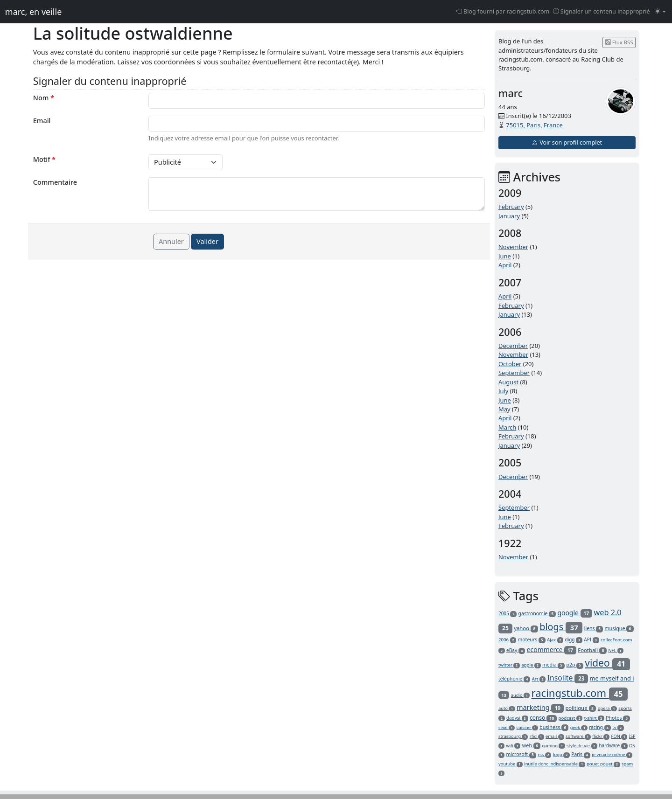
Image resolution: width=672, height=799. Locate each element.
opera (607, 708)
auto (507, 708)
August (508, 382)
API (591, 639)
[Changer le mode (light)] (660, 12)
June (505, 256)
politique (581, 708)
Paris (581, 754)
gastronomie (537, 613)
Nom (44, 98)
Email (42, 121)
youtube (511, 764)
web (531, 745)
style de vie (582, 746)
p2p (575, 665)
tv (618, 727)
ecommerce (552, 650)
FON (619, 736)
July (504, 391)
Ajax (555, 640)
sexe (507, 727)
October (510, 364)
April (505, 265)
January (509, 216)
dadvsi (517, 718)
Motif (44, 159)
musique (619, 628)
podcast (571, 718)
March (507, 427)
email (555, 736)
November (513, 247)
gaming (553, 746)
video (607, 663)
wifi (514, 746)
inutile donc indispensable (554, 764)
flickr (601, 736)
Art (539, 679)
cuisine (527, 727)
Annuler (171, 241)
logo (561, 754)
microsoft (521, 754)
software (578, 736)
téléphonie (514, 679)
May (504, 409)
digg (574, 639)
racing (600, 727)
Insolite (568, 678)
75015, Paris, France (534, 125)
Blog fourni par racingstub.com (503, 11)
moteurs (531, 639)
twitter (509, 665)
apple (531, 665)
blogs (561, 627)
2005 (507, 613)
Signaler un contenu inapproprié (602, 11)
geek (579, 727)
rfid (537, 736)
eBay (516, 650)
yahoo (526, 628)
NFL (616, 650)
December (513, 346)
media (553, 665)
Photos (618, 718)
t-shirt (594, 718)
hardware (613, 745)
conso (543, 718)
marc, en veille (33, 12)
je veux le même (612, 754)
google (575, 613)
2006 (507, 640)
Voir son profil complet (567, 142)
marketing (540, 707)
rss (544, 754)
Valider (207, 241)
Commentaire (55, 182)
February (511, 207)
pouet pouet (603, 764)
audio (520, 695)
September (514, 373)
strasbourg (513, 736)
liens (594, 628)
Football (592, 650)
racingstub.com (580, 693)
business (554, 727)
